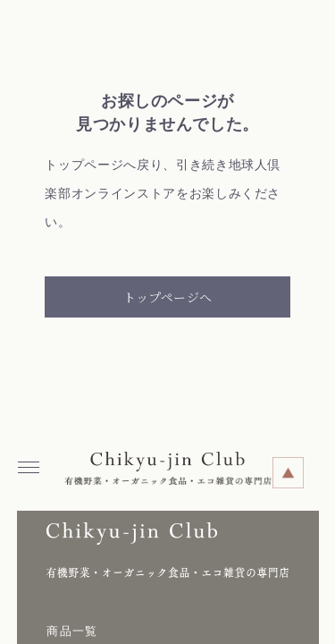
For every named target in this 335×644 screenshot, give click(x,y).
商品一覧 (72, 631)
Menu (33, 461)
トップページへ (167, 297)
